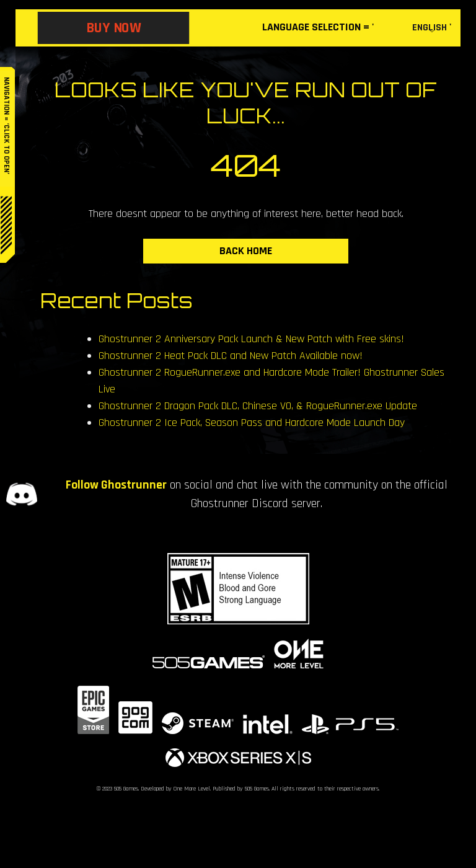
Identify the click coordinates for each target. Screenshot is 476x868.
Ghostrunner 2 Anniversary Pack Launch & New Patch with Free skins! (251, 339)
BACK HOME (246, 251)
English (430, 28)
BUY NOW (113, 27)
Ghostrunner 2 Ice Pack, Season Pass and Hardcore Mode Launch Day (252, 423)
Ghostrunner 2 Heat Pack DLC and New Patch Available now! (231, 356)
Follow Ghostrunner (116, 485)
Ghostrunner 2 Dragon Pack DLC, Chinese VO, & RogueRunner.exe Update (258, 406)
